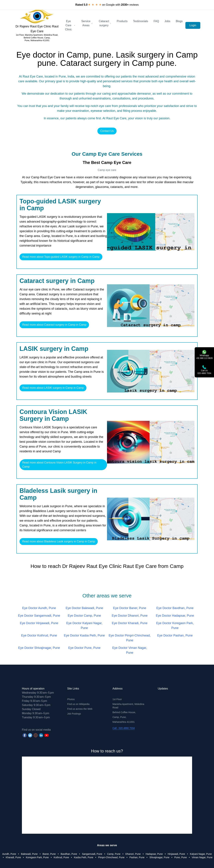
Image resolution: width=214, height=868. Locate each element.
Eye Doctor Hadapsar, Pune (175, 616)
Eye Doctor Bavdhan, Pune (175, 608)
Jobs (167, 21)
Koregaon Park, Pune (37, 857)
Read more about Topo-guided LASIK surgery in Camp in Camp (61, 257)
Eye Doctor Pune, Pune (84, 648)
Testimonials (141, 21)
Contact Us (107, 131)
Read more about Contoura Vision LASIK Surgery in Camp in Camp (59, 465)
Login (193, 25)
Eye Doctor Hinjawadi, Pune (39, 623)
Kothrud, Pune (61, 857)
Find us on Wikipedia (78, 704)
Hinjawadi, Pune (176, 854)
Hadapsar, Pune (154, 854)
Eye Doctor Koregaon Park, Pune (175, 626)
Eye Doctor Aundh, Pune (39, 608)
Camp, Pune (114, 854)
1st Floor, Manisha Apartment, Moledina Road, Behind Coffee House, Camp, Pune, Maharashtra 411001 (37, 38)
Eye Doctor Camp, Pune (84, 616)
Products (122, 21)
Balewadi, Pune (29, 854)
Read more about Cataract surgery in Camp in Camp (54, 325)
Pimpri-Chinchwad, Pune (111, 857)
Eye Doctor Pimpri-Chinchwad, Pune (130, 638)
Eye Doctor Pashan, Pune (175, 635)
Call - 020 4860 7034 (124, 728)
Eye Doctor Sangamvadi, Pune (39, 616)
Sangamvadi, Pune (92, 854)
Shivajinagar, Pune (159, 857)
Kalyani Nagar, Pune (201, 854)
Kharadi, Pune (13, 857)
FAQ (156, 21)
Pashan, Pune (137, 857)
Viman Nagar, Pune (202, 857)
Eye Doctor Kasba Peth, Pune (84, 635)
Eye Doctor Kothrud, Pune (39, 635)
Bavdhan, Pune (69, 854)
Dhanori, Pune (133, 854)
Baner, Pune (49, 854)
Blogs (179, 21)
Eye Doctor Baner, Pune (130, 608)
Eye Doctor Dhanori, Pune (130, 616)
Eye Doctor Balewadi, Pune (84, 608)
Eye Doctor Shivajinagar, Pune (39, 648)
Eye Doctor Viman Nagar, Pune (130, 650)
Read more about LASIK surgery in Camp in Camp (53, 388)
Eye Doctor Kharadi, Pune (130, 623)
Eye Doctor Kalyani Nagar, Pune (84, 626)
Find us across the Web (80, 709)
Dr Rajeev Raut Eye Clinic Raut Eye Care (37, 29)
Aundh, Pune (9, 854)
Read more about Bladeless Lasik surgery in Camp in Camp (59, 541)
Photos (71, 699)
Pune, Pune (181, 857)
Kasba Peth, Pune (84, 857)
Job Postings (74, 714)
